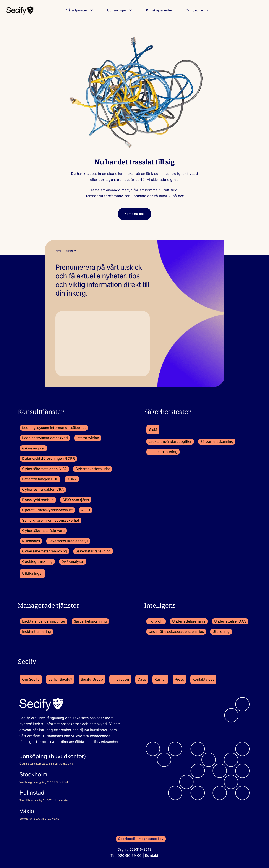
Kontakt (152, 855)
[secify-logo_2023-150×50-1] (20, 8)
